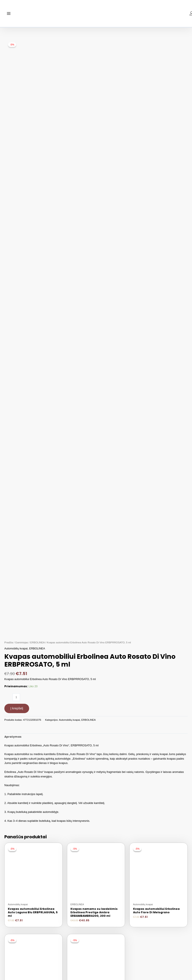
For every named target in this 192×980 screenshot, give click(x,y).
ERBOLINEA (38, 644)
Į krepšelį (17, 710)
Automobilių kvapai (16, 650)
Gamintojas (22, 644)
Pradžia (9, 644)
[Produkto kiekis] (16, 699)
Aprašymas (13, 739)
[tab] (13, 739)
